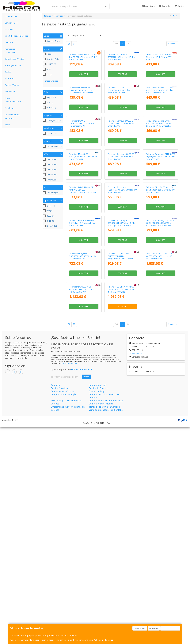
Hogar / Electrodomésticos (13, 100)
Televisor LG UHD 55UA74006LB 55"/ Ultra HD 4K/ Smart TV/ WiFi (82, 205)
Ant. (117, 44)
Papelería (9, 108)
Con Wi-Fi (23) (51, 193)
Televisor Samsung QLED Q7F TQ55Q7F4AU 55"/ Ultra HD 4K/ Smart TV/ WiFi (122, 205)
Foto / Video (10, 91)
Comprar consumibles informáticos (106, 617)
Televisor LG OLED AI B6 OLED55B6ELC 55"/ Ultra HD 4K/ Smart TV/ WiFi (82, 506)
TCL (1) (48, 74)
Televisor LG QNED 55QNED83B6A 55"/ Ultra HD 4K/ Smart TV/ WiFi (83, 446)
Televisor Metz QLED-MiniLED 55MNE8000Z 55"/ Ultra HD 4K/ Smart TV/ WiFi (161, 325)
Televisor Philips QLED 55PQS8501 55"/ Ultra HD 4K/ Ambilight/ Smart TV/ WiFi (121, 386)
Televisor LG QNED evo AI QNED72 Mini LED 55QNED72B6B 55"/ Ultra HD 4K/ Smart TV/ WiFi (83, 326)
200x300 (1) (50, 175)
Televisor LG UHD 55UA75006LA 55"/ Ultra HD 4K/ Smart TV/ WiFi (121, 144)
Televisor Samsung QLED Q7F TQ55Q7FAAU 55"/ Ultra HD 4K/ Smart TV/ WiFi (122, 265)
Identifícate (148, 6)
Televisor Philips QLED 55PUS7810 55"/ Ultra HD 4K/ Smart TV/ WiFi (121, 84)
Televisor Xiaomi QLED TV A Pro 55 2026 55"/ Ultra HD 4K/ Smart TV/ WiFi (83, 84)
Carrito (180, 6)
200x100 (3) (50, 170)
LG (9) (48, 54)
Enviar (86, 593)
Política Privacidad (60, 605)
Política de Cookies (103, 640)
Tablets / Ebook (12, 85)
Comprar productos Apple (63, 611)
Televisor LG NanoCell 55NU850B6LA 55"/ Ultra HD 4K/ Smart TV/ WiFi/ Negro (82, 144)
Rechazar (154, 628)
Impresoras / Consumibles (11, 51)
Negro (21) (50, 97)
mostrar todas (52, 81)
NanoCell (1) (51, 226)
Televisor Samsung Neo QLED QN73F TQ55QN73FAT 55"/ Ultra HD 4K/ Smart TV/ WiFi (160, 386)
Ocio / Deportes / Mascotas (12, 116)
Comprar (84, 101)
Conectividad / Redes (14, 59)
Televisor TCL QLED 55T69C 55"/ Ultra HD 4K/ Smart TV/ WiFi (159, 84)
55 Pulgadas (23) (53, 120)
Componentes (11, 23)
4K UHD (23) (50, 133)
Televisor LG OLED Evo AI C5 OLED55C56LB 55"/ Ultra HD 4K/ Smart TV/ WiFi (159, 446)
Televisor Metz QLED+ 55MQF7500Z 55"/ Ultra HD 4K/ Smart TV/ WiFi (84, 265)
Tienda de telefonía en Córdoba (104, 623)
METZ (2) (49, 69)
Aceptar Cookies (170, 628)
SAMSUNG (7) (51, 59)
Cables (8, 72)
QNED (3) (49, 221)
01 (122, 44)
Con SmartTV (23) (53, 146)
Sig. (128, 44)
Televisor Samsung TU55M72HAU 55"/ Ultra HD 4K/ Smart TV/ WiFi (122, 325)
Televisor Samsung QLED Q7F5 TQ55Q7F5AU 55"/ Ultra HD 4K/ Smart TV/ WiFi (161, 265)
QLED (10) (49, 206)
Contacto (165, 6)
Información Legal (98, 602)
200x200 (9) (50, 159)
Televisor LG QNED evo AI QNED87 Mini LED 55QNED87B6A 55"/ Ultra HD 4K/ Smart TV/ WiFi (121, 447)
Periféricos (10, 78)
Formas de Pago (97, 608)
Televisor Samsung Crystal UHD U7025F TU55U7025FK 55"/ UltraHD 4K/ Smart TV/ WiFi (159, 206)
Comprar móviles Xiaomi (101, 620)
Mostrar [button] (172, 44)
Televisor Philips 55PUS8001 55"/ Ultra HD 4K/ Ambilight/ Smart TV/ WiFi (83, 386)
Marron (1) (50, 107)
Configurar (140, 628)
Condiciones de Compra (63, 608)
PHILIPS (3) (50, 64)
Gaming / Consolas (13, 65)
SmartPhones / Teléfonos (16, 36)
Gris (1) (48, 102)
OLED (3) (49, 216)
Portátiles (9, 29)
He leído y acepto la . (73, 586)
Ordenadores (11, 16)
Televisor (9, 42)
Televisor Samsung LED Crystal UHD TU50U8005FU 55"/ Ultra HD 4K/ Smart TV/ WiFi (161, 144)
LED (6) (48, 211)
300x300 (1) (50, 180)
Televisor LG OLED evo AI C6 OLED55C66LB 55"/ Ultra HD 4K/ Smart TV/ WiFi (121, 506)
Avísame (122, 523)
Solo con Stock (52, 41)
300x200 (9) (50, 164)
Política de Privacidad (70, 580)
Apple (7, 125)
